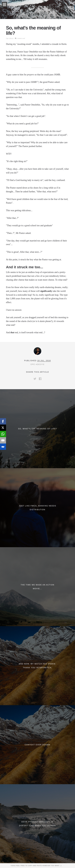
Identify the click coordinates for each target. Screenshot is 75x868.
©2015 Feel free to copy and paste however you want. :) (37, 866)
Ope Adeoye (10, 38)
